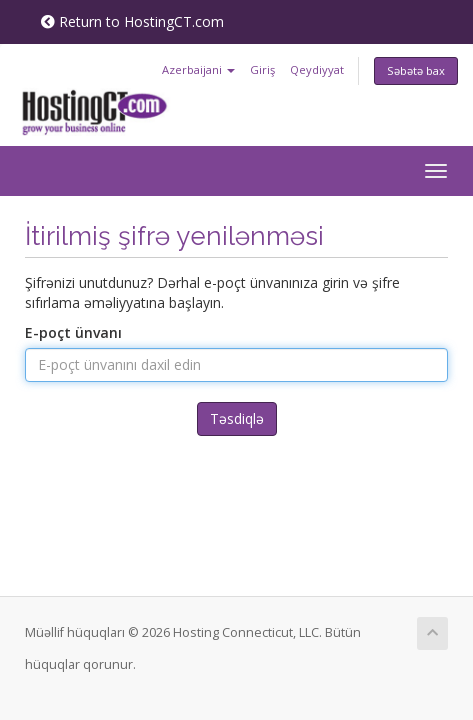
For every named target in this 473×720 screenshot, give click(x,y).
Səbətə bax (416, 70)
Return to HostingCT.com (132, 21)
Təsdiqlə (237, 418)
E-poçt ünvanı (73, 332)
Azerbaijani (198, 69)
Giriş (262, 69)
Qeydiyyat (317, 69)
